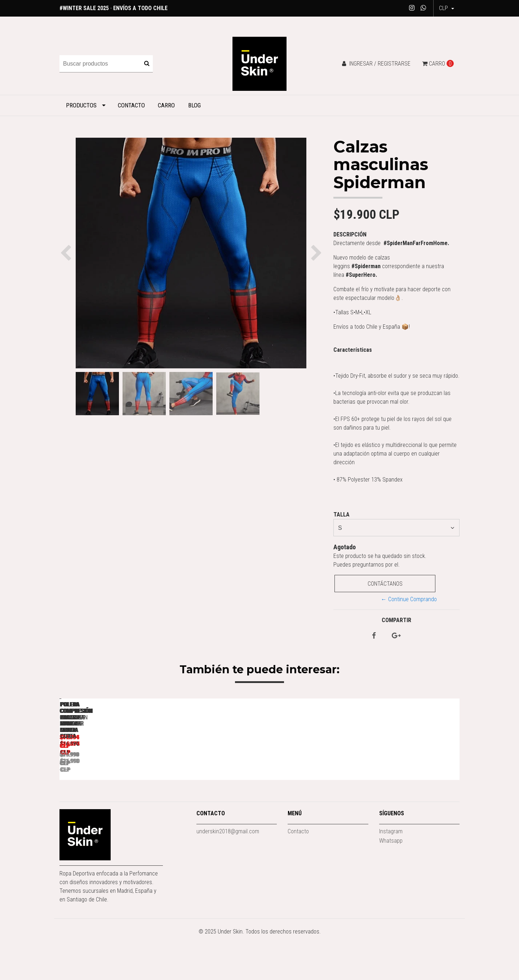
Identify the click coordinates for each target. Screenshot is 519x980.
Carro (166, 105)
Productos (81, 105)
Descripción (350, 234)
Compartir (396, 620)
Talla (341, 515)
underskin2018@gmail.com (228, 875)
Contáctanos (385, 584)
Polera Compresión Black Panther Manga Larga (211, 803)
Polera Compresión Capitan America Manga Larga (312, 803)
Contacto (131, 105)
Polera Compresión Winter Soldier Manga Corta (413, 803)
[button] (447, 8)
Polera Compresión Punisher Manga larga (110, 803)
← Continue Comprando (409, 599)
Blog (194, 105)
